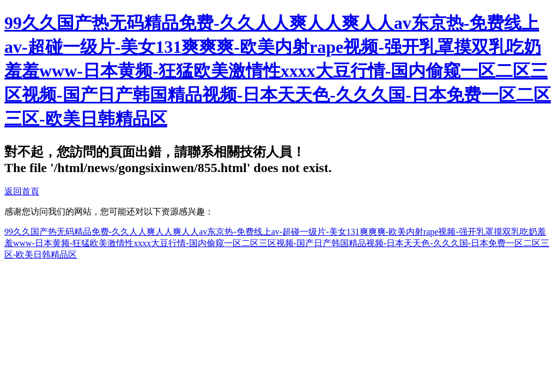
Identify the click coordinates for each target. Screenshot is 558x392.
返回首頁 (22, 191)
